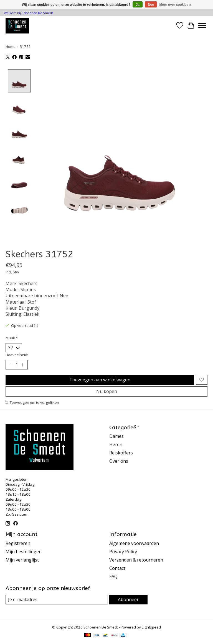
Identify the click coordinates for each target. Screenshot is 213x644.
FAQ (113, 576)
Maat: (12, 338)
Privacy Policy (123, 552)
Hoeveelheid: (17, 355)
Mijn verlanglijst (22, 560)
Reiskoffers (121, 453)
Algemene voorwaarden (134, 543)
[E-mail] (57, 600)
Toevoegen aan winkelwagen (100, 380)
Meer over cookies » (175, 5)
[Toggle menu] (202, 25)
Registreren (18, 543)
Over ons (119, 461)
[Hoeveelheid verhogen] (22, 365)
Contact (117, 568)
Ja (137, 5)
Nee (151, 5)
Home (11, 46)
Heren (116, 444)
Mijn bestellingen (24, 552)
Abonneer (128, 599)
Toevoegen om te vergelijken (32, 402)
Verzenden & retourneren (136, 560)
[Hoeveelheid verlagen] (11, 365)
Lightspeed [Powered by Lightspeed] (151, 627)
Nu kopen (107, 391)
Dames (116, 436)
